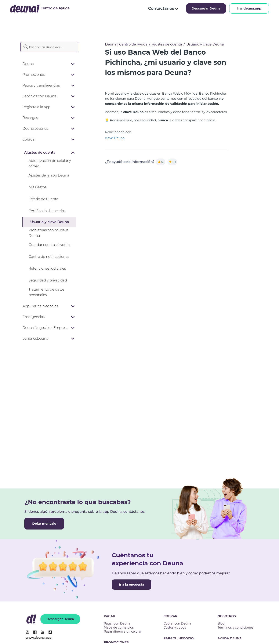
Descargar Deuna (206, 8)
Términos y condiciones (235, 627)
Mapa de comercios (119, 627)
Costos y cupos (175, 627)
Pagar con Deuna (117, 623)
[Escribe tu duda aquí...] (49, 47)
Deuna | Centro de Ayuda (126, 44)
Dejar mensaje (44, 523)
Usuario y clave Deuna (205, 44)
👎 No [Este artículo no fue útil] (172, 162)
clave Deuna (115, 138)
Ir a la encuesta (132, 584)
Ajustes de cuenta (167, 44)
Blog (221, 623)
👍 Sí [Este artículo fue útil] (161, 162)
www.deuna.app (39, 638)
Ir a (249, 9)
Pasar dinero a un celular (123, 632)
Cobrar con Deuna (177, 623)
